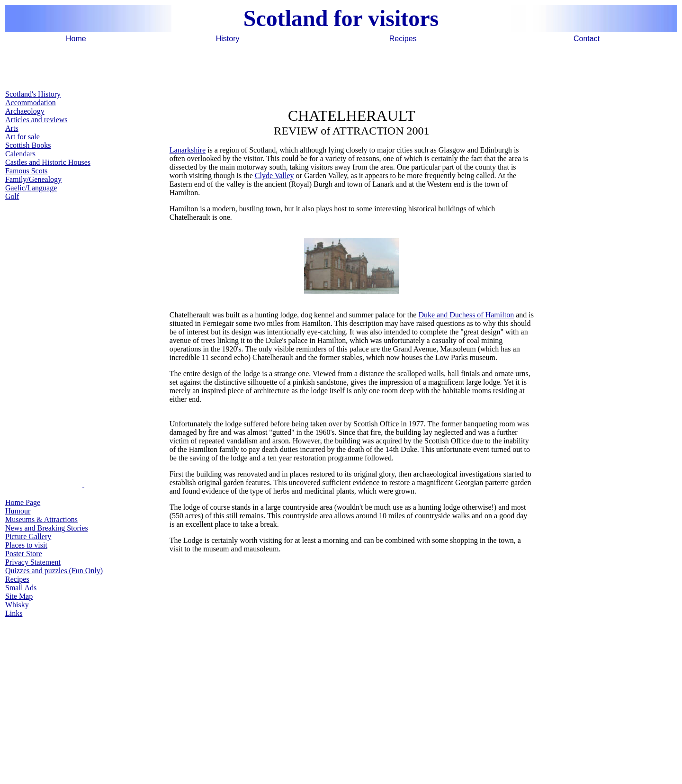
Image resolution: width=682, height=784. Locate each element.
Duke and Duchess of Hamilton (466, 315)
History (228, 39)
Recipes (403, 39)
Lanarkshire (188, 150)
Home (76, 39)
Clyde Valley (274, 176)
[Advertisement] (341, 66)
